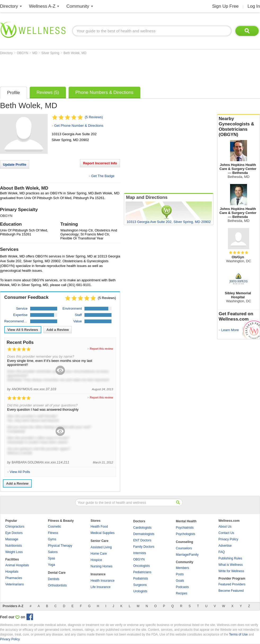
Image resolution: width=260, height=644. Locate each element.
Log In (254, 6)
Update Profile (15, 165)
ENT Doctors (142, 540)
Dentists (54, 579)
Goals (180, 581)
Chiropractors (15, 527)
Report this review (101, 349)
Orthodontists (57, 585)
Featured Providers (232, 584)
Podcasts (182, 587)
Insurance (98, 574)
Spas (51, 558)
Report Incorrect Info (100, 163)
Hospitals (12, 572)
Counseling (184, 542)
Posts (180, 574)
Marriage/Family (187, 555)
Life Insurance (100, 587)
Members (182, 568)
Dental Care (57, 573)
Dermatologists (144, 534)
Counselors (184, 548)
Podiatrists (141, 579)
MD (35, 53)
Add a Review (58, 330)
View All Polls (20, 472)
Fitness (53, 533)
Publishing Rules (230, 558)
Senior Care (99, 541)
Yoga (51, 565)
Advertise (225, 546)
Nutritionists (14, 546)
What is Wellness (231, 565)
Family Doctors (144, 547)
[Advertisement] (96, 69)
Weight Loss (14, 552)
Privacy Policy (228, 539)
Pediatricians (142, 572)
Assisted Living (101, 547)
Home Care (99, 554)
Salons (53, 552)
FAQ (222, 552)
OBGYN (23, 53)
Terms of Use (238, 634)
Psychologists (185, 534)
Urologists (140, 591)
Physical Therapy (60, 546)
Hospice (96, 560)
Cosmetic (55, 527)
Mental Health (186, 521)
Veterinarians (15, 584)
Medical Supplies (103, 533)
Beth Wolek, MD (75, 53)
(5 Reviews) (94, 117)
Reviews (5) (48, 92)
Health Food (99, 527)
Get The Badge (103, 176)
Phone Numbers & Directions (104, 92)
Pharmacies (14, 578)
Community (78, 6)
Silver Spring (51, 53)
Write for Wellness (231, 571)
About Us (225, 527)
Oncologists (142, 566)
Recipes (181, 593)
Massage (12, 539)
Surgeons (140, 585)
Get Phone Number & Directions (79, 126)
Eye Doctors (14, 533)
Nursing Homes (102, 566)
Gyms (52, 539)
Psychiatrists (185, 528)
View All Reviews (23, 330)
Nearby (239, 127)
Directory (9, 6)
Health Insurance (103, 581)
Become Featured (231, 591)
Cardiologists (142, 528)
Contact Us (226, 533)
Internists (140, 553)
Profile (14, 93)
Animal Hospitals (17, 565)
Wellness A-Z (42, 6)
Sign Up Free (225, 6)
